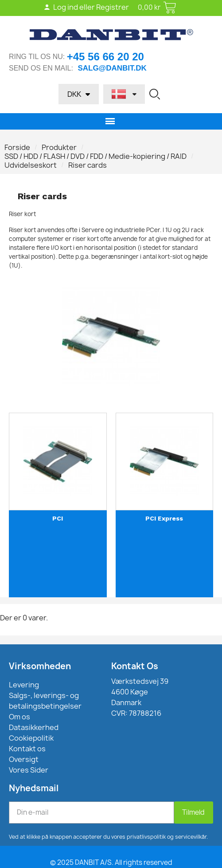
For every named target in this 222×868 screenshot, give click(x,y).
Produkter (59, 147)
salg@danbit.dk (112, 68)
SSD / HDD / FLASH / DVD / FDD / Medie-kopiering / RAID (95, 156)
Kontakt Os (135, 666)
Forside (17, 147)
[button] (155, 94)
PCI (58, 518)
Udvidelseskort (31, 165)
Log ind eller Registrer (86, 7)
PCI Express (164, 518)
